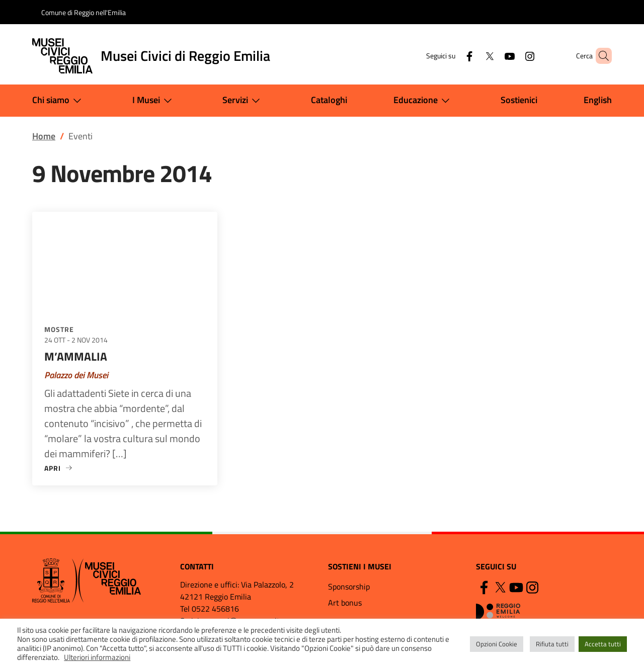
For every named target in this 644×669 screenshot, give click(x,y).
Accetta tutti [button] (603, 644)
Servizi (243, 101)
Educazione (424, 101)
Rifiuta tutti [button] (552, 644)
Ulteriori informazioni (97, 657)
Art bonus (345, 603)
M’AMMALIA (76, 356)
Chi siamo (59, 101)
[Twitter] (472, 56)
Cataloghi (329, 100)
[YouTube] (493, 56)
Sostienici (519, 100)
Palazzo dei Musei (76, 375)
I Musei (154, 101)
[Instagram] (513, 56)
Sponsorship (349, 587)
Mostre (59, 329)
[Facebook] (452, 56)
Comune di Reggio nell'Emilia (84, 12)
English (598, 100)
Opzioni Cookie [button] (497, 644)
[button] (600, 56)
